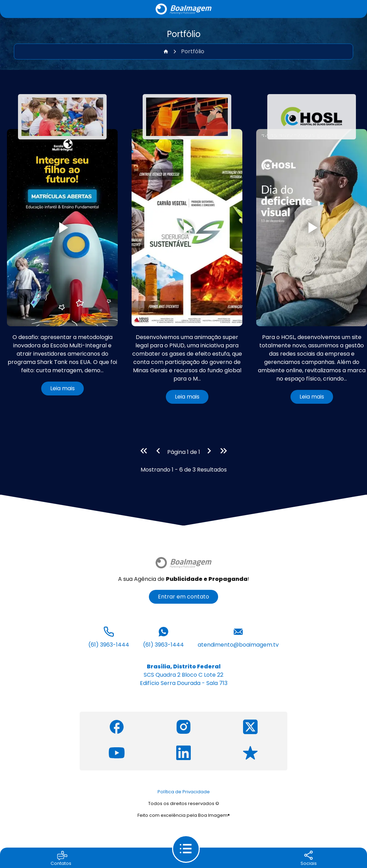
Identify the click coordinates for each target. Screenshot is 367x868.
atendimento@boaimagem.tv (238, 637)
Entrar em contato (183, 597)
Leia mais (62, 388)
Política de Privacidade (184, 792)
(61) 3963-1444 (109, 637)
